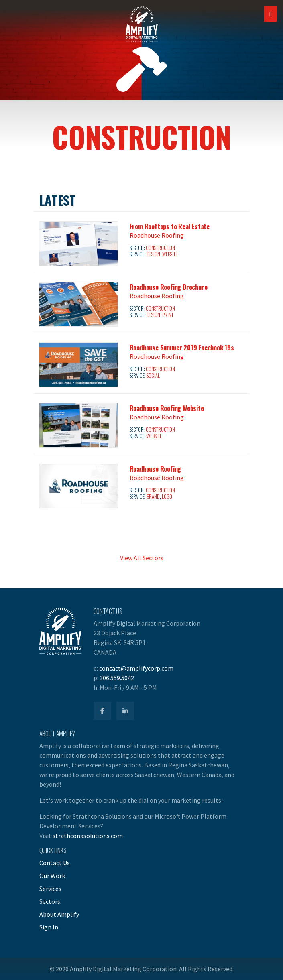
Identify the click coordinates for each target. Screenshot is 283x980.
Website (170, 254)
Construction (160, 248)
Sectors (50, 901)
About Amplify (59, 914)
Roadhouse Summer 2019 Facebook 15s (182, 348)
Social (153, 375)
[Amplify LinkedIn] (125, 711)
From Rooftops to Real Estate (170, 226)
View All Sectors (142, 558)
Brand (153, 497)
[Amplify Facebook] (102, 711)
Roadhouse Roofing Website (167, 408)
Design (153, 254)
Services (50, 889)
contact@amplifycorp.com (136, 668)
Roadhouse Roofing (157, 235)
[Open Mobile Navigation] (271, 14)
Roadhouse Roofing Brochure (169, 287)
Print (168, 315)
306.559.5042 (117, 678)
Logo (167, 497)
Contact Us (55, 863)
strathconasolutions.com (88, 836)
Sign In (49, 927)
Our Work (52, 876)
